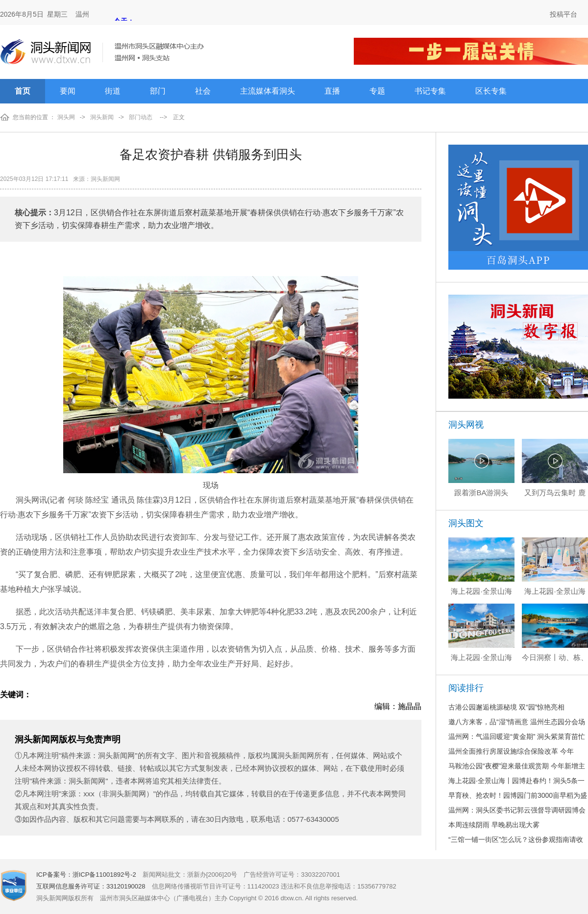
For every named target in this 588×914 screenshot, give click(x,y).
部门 (158, 91)
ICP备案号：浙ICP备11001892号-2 (86, 875)
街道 (113, 91)
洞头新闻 (102, 117)
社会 (203, 91)
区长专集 (491, 91)
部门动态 (141, 117)
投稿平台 (563, 14)
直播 (332, 91)
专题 (377, 91)
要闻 (68, 91)
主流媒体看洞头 (268, 91)
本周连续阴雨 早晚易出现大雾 (494, 825)
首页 (23, 91)
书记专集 (430, 91)
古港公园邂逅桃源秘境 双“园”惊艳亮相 (506, 707)
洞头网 (66, 117)
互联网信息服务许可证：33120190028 (91, 886)
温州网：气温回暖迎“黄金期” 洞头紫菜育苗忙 (517, 736)
